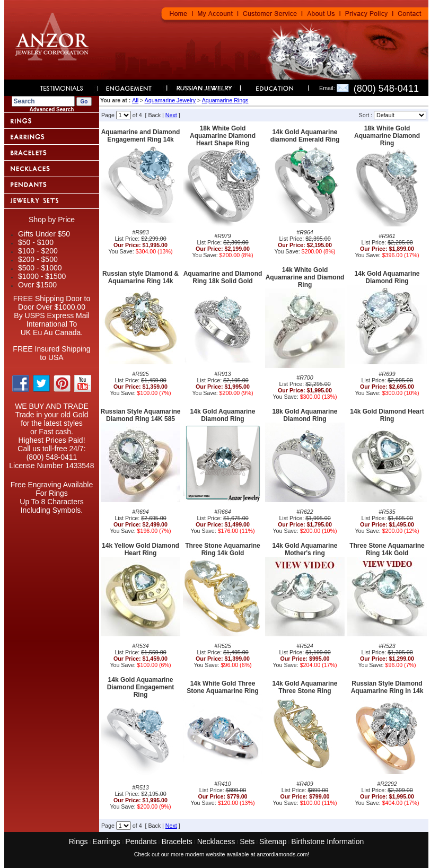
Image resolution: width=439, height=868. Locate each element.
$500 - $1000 (40, 268)
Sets (247, 841)
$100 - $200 (38, 251)
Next (171, 115)
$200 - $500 (38, 259)
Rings (78, 841)
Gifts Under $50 (44, 234)
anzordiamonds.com (282, 854)
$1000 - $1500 (42, 276)
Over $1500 (37, 285)
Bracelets (177, 841)
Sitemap (273, 841)
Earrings (107, 841)
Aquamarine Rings (225, 100)
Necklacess (216, 841)
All (135, 100)
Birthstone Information (327, 841)
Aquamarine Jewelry (170, 100)
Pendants (141, 841)
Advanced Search (52, 109)
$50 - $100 (36, 242)
